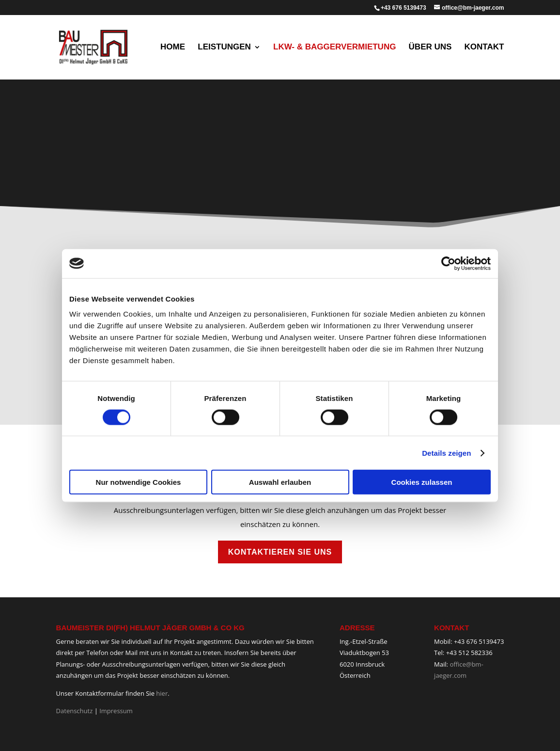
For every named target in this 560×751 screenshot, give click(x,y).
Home (173, 48)
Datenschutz (75, 711)
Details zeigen (446, 453)
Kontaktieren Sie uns (280, 552)
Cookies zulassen (422, 482)
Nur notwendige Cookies (139, 482)
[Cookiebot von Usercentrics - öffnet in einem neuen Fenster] (448, 263)
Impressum (116, 711)
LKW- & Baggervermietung (334, 48)
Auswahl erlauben (280, 482)
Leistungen (224, 48)
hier (162, 693)
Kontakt (484, 48)
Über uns (430, 48)
